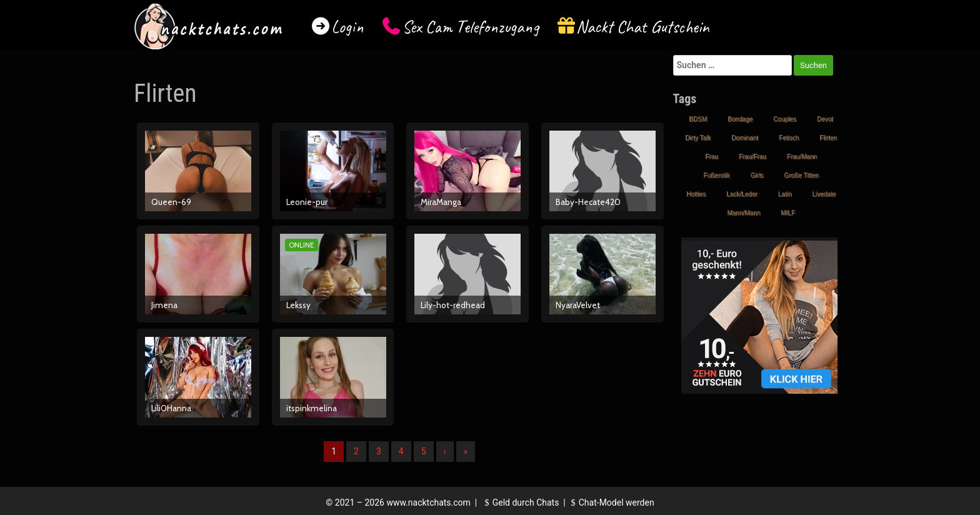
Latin (785, 194)
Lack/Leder (742, 194)
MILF (788, 213)
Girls (757, 175)
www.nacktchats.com (428, 502)
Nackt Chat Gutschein (643, 27)
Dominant (745, 138)
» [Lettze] (466, 451)
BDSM (698, 119)
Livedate (824, 194)
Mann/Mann (743, 213)
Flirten (828, 138)
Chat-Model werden (611, 502)
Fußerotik (717, 175)
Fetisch (789, 138)
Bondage (740, 119)
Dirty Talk (698, 138)
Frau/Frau (752, 157)
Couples (785, 119)
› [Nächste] (445, 451)
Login (347, 27)
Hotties (696, 194)
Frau (712, 157)
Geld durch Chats (520, 502)
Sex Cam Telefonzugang (470, 27)
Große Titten (801, 175)
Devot (825, 119)
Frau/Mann (802, 157)
